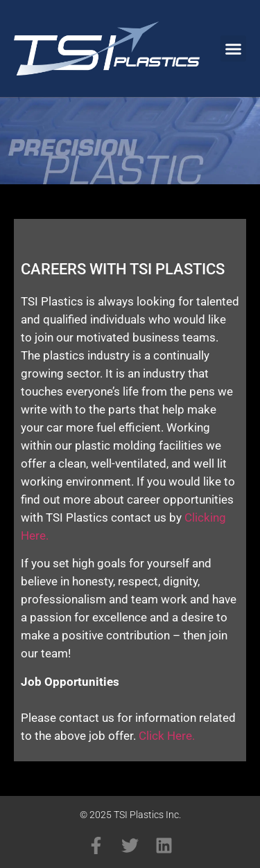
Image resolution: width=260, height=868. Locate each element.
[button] (234, 48)
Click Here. (167, 736)
